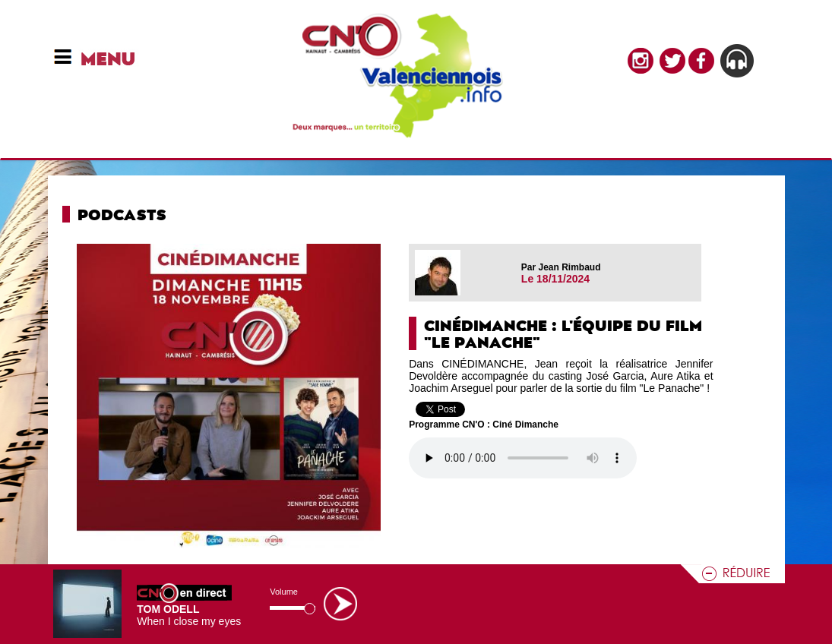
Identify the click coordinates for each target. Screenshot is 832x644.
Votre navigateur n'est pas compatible (523, 458)
